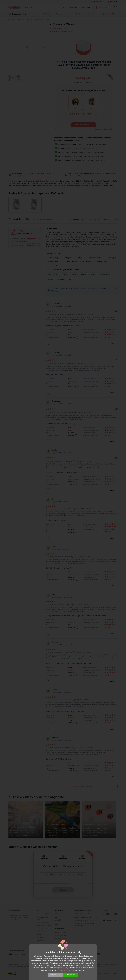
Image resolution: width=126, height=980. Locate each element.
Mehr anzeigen (55, 975)
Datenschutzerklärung (67, 970)
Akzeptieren (71, 975)
